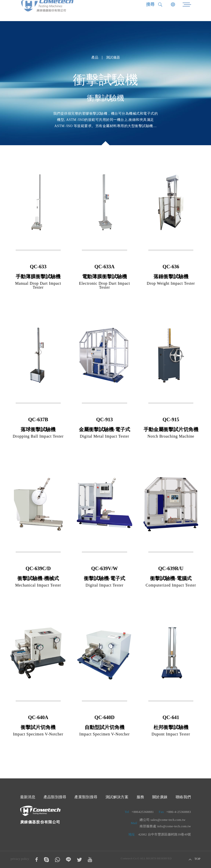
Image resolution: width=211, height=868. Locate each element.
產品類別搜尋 (55, 797)
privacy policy (20, 859)
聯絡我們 (183, 797)
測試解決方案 (117, 797)
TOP (197, 859)
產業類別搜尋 (86, 797)
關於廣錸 (160, 797)
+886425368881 (143, 812)
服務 (140, 797)
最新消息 (28, 797)
